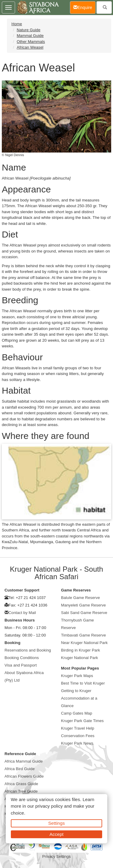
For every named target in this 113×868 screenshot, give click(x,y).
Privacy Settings (56, 856)
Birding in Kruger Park (81, 650)
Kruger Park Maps (77, 676)
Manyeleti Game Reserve (84, 605)
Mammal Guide (30, 36)
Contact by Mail (22, 613)
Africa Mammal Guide (24, 761)
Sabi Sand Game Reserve (84, 613)
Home (17, 24)
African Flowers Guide (24, 776)
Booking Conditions (22, 658)
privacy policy (49, 806)
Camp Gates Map (77, 713)
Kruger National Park (80, 658)
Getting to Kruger (76, 691)
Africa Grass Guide (21, 784)
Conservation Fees (78, 736)
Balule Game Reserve (81, 598)
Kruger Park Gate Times (83, 721)
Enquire (84, 7)
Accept (56, 834)
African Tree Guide (21, 791)
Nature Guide (28, 30)
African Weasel (30, 47)
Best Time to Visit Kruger (83, 683)
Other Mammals (31, 42)
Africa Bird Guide (20, 769)
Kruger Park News (77, 743)
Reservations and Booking (28, 650)
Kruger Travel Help (78, 728)
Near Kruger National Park (85, 643)
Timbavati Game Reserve (84, 635)
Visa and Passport (21, 665)
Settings (56, 823)
